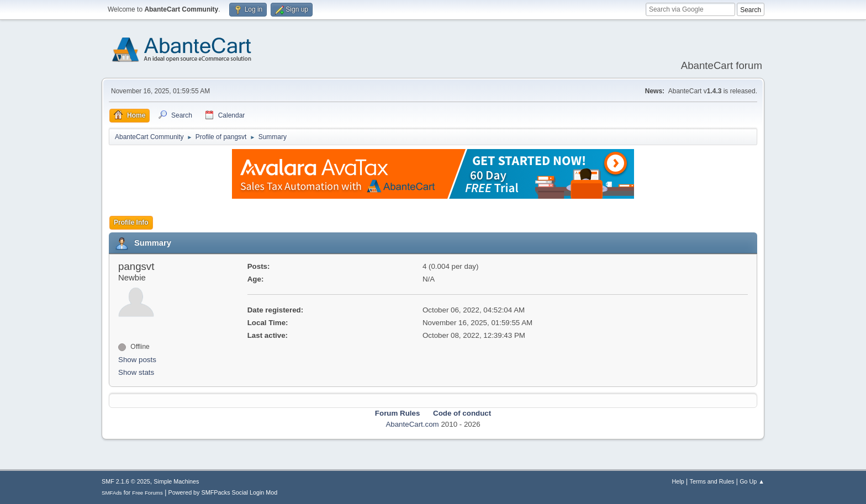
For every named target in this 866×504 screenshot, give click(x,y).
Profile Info (131, 222)
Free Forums (147, 493)
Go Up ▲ (752, 481)
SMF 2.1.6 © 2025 (126, 481)
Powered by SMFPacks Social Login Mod (223, 492)
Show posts (137, 360)
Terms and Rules (712, 481)
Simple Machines (176, 481)
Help (678, 481)
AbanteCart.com (412, 424)
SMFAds (112, 493)
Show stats (136, 372)
